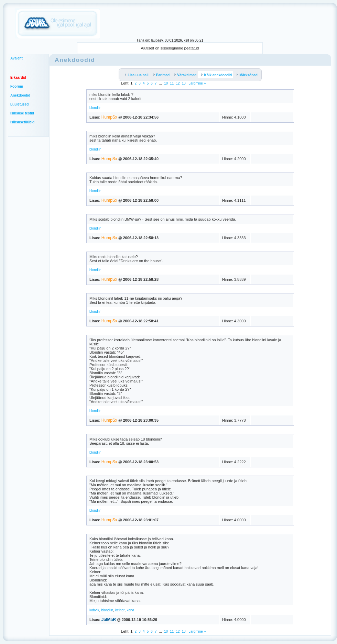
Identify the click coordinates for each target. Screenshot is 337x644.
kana (130, 610)
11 (172, 83)
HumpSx (109, 117)
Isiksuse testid (22, 113)
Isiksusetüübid (22, 122)
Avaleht (17, 58)
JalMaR (109, 620)
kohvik (94, 610)
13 (184, 83)
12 (178, 83)
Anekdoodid (20, 95)
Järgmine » (197, 83)
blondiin (95, 108)
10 (166, 83)
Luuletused (19, 104)
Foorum (17, 86)
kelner (120, 610)
